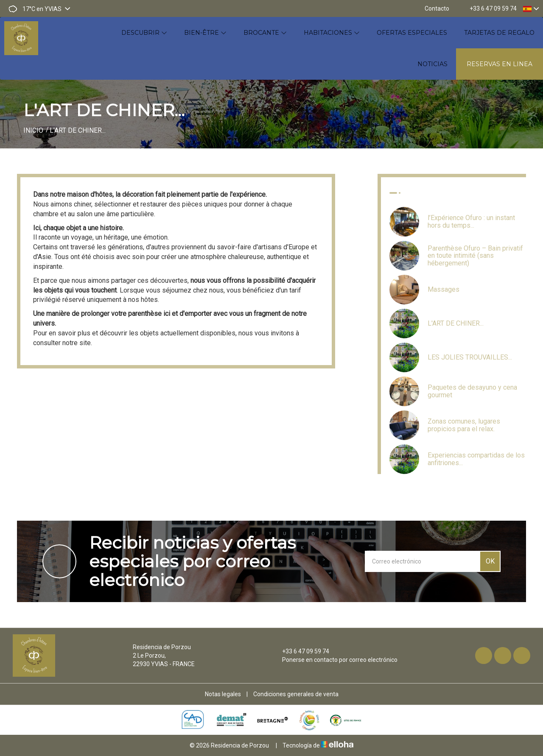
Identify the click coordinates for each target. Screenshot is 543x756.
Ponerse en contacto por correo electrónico (335, 660)
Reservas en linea (500, 64)
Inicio (33, 130)
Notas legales (223, 694)
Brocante (265, 33)
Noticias (432, 64)
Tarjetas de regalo (499, 33)
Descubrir (144, 33)
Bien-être (205, 33)
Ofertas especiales (412, 33)
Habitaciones (332, 33)
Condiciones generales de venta (296, 694)
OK (490, 561)
